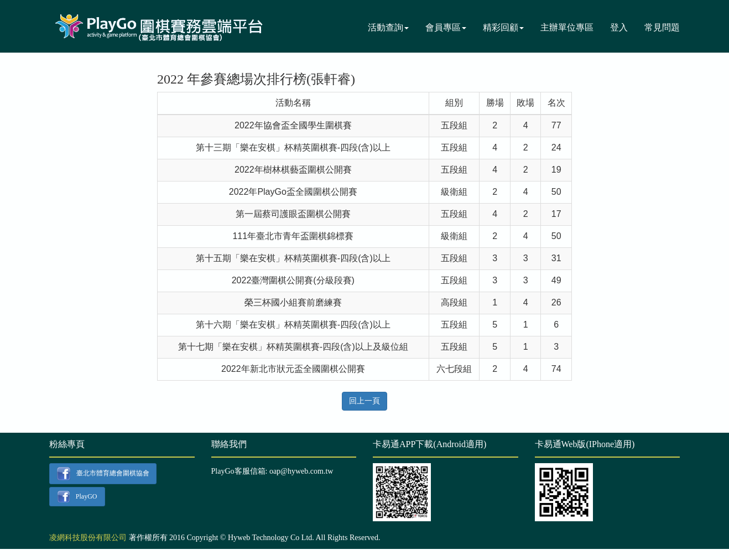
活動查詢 (388, 27)
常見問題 (662, 27)
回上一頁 (365, 401)
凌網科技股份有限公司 (88, 538)
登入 (619, 27)
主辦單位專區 (567, 27)
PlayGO (77, 497)
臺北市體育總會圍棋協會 (103, 474)
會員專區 (446, 27)
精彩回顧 (503, 27)
